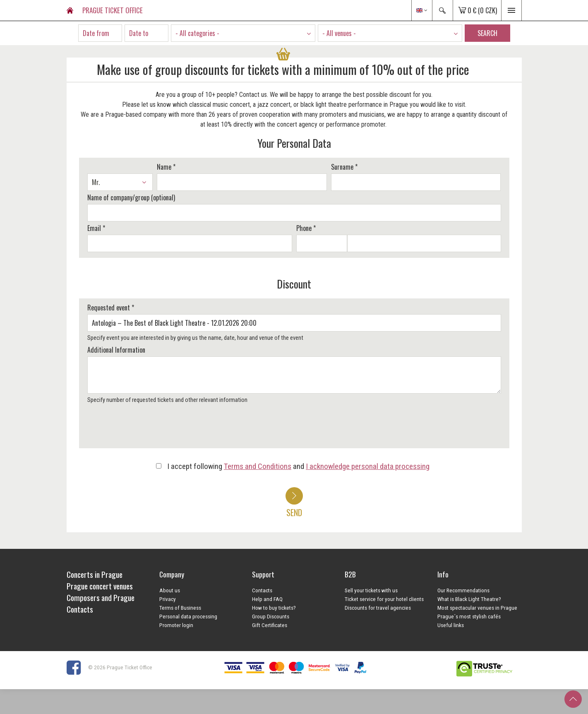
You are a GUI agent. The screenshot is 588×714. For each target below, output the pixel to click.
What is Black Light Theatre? (469, 599)
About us (170, 590)
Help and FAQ (267, 599)
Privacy (168, 599)
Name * (166, 167)
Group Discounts (271, 616)
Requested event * (111, 308)
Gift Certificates (270, 625)
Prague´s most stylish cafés (469, 616)
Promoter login (176, 625)
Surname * (344, 167)
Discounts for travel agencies (378, 608)
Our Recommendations (463, 590)
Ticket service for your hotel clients (384, 599)
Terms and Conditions (258, 466)
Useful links (451, 625)
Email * (96, 228)
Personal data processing (188, 616)
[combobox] (243, 33)
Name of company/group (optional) (131, 197)
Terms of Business (180, 608)
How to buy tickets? (274, 608)
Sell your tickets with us (371, 590)
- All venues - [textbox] (339, 33)
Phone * (306, 228)
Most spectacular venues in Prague (477, 608)
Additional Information (116, 350)
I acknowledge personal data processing (368, 466)
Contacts (262, 590)
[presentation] (148, 429)
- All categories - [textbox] (197, 33)
